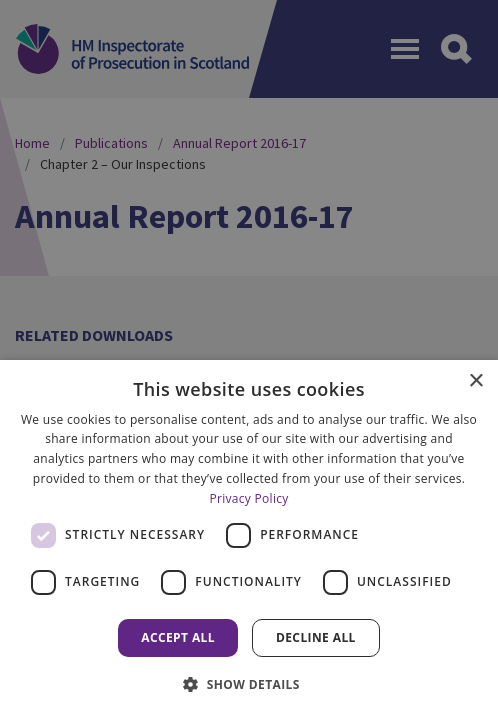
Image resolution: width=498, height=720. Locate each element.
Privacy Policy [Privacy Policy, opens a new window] (248, 498)
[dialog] (249, 540)
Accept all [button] (178, 637)
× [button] (475, 381)
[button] (249, 684)
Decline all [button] (316, 637)
